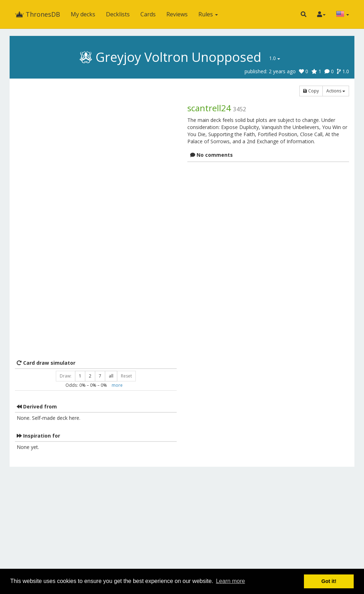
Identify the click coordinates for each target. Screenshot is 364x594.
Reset (126, 376)
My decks (83, 14)
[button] (304, 14)
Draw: (66, 376)
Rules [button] (208, 14)
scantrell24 (209, 108)
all (111, 376)
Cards (148, 14)
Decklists (118, 14)
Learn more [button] (230, 581)
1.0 (275, 58)
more (117, 385)
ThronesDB (38, 14)
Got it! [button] (329, 581)
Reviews (177, 14)
